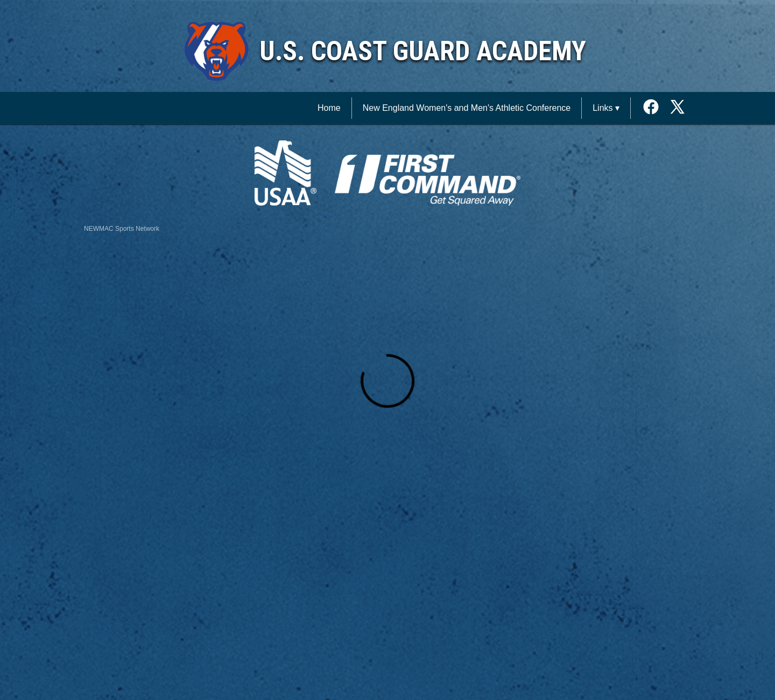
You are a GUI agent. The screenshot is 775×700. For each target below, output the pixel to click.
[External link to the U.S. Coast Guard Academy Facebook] (655, 108)
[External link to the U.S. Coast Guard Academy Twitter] (677, 108)
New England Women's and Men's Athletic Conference (467, 108)
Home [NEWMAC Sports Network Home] (329, 108)
